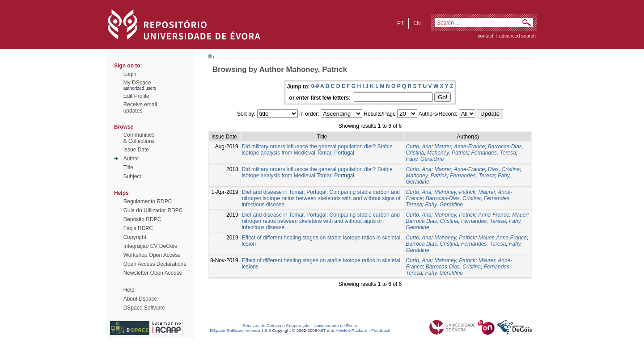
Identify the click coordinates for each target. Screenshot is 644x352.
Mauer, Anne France (503, 238)
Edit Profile (136, 96)
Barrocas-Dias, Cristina (453, 198)
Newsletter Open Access (153, 273)
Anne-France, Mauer (503, 215)
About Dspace (140, 299)
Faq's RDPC (138, 228)
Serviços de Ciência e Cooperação (276, 325)
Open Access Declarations (155, 264)
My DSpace (137, 83)
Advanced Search (517, 36)
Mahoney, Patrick (448, 153)
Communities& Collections (139, 138)
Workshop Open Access (152, 255)
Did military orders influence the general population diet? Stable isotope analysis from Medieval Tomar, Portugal (317, 150)
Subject (132, 176)
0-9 (315, 86)
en (417, 23)
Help (129, 290)
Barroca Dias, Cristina (432, 221)
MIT (322, 330)
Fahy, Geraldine (425, 159)
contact (485, 36)
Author (131, 159)
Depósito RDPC (142, 219)
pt (400, 23)
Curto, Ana (419, 147)
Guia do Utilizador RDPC (153, 210)
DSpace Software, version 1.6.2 (240, 330)
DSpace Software (144, 308)
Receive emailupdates (140, 108)
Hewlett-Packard (351, 330)
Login (130, 74)
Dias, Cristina (504, 169)
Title (128, 168)
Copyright (135, 237)
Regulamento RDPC (148, 201)
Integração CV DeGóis (150, 246)
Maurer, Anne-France (460, 147)
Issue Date (136, 150)
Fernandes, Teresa (493, 153)
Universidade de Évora (335, 325)
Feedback (381, 330)
